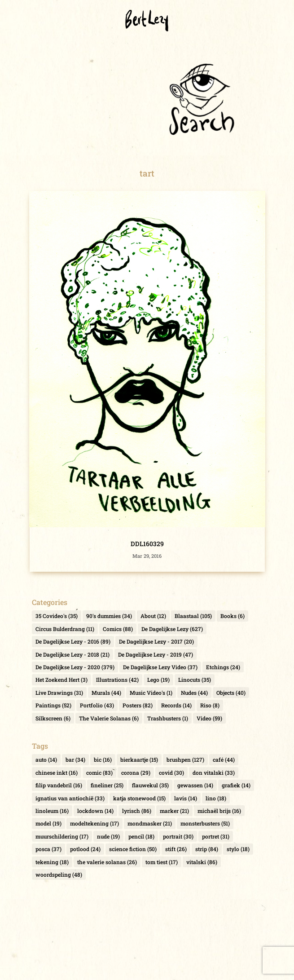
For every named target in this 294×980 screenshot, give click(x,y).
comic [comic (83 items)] (99, 773)
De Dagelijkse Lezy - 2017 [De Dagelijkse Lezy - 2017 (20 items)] (156, 641)
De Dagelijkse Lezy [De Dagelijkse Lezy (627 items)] (172, 629)
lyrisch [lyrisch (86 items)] (137, 811)
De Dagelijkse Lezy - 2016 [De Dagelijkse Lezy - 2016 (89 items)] (73, 641)
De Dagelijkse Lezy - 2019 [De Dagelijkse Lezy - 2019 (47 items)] (156, 654)
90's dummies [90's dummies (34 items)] (109, 616)
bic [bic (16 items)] (103, 759)
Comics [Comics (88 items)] (118, 629)
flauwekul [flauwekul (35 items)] (150, 785)
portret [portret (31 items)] (216, 836)
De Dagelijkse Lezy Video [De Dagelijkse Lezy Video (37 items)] (160, 667)
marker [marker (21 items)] (174, 811)
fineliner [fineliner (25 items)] (107, 785)
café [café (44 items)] (224, 759)
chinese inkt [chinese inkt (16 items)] (57, 773)
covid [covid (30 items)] (171, 773)
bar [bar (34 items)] (75, 759)
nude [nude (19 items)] (108, 836)
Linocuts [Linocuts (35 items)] (195, 680)
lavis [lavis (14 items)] (186, 798)
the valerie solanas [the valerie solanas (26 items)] (107, 862)
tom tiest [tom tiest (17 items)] (162, 862)
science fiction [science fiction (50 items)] (133, 849)
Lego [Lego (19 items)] (158, 680)
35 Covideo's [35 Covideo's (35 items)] (57, 616)
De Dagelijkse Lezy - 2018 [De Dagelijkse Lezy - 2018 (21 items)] (72, 654)
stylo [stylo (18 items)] (238, 849)
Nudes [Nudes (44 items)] (194, 693)
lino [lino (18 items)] (216, 798)
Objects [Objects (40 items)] (231, 693)
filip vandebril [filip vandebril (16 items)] (59, 785)
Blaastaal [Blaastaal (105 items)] (193, 616)
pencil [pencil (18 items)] (141, 836)
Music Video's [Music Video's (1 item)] (151, 693)
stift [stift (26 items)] (176, 849)
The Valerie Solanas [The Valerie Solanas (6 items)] (109, 718)
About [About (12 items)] (153, 616)
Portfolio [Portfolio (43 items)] (97, 705)
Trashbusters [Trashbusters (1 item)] (168, 718)
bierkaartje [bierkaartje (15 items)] (139, 759)
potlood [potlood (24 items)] (85, 849)
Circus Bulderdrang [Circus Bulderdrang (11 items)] (65, 629)
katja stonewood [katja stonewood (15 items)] (139, 798)
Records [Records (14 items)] (176, 705)
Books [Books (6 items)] (233, 616)
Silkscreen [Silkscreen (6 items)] (53, 718)
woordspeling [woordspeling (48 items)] (59, 874)
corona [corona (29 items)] (136, 773)
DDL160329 (147, 544)
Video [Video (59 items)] (209, 718)
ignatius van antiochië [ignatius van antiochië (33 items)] (70, 798)
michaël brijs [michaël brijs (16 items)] (219, 811)
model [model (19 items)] (48, 823)
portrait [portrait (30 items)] (178, 836)
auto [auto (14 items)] (46, 759)
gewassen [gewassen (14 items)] (195, 785)
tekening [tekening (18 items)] (52, 862)
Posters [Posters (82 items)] (138, 705)
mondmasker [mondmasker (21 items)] (150, 823)
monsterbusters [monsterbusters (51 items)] (205, 823)
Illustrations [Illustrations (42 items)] (117, 680)
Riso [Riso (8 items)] (210, 705)
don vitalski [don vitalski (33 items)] (214, 773)
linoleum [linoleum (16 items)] (52, 811)
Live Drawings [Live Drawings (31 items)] (59, 693)
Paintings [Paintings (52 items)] (53, 705)
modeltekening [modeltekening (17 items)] (94, 823)
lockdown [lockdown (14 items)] (95, 811)
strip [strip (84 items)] (207, 849)
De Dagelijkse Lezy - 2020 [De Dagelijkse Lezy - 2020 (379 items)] (75, 667)
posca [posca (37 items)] (48, 849)
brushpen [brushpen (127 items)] (185, 759)
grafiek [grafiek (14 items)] (236, 785)
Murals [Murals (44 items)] (106, 693)
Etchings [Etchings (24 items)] (223, 667)
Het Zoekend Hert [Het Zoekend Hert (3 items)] (61, 680)
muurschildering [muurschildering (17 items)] (62, 836)
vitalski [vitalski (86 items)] (202, 862)
